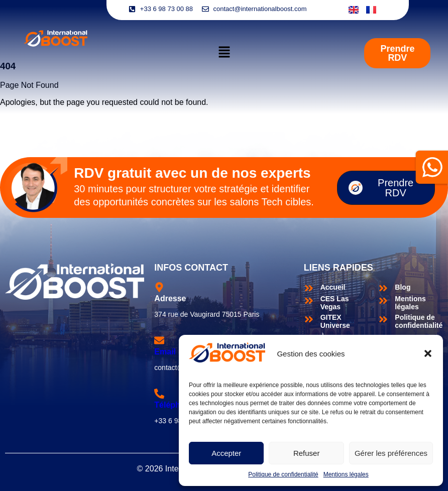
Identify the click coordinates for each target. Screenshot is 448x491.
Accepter (226, 453)
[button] (428, 353)
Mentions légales (346, 474)
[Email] (159, 340)
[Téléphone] (159, 394)
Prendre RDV (381, 188)
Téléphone (174, 405)
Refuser (307, 453)
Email (165, 352)
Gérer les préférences (391, 453)
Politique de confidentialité (283, 474)
